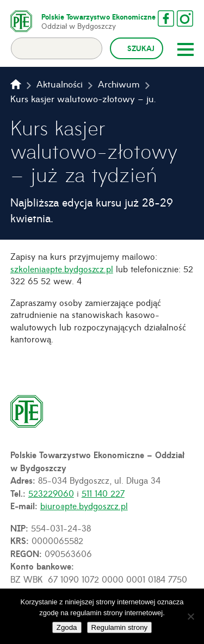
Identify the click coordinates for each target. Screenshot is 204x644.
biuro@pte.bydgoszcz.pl (84, 505)
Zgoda (67, 627)
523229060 (51, 493)
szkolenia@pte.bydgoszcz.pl (62, 268)
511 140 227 (103, 493)
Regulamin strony (120, 627)
